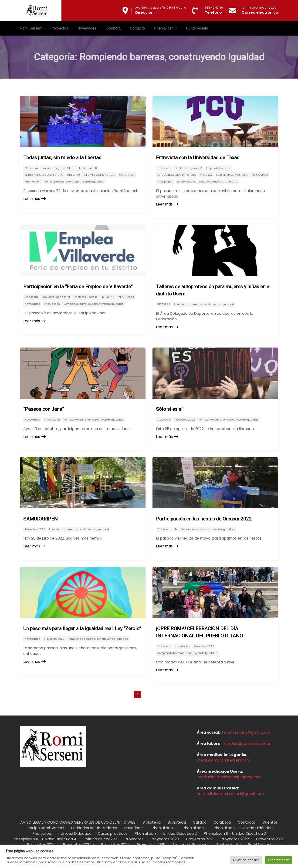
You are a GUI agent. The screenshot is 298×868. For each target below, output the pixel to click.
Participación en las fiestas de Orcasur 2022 (204, 519)
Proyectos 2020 (165, 839)
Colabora (113, 28)
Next (156, 694)
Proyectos (60, 28)
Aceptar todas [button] (278, 860)
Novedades (87, 28)
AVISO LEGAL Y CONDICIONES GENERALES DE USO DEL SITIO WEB (78, 822)
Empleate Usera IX (86, 168)
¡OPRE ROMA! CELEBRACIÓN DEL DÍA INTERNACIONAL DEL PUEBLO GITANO (199, 632)
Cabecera (31, 168)
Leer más (35, 199)
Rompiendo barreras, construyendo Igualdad (74, 182)
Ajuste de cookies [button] (246, 860)
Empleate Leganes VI (56, 168)
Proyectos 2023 (270, 839)
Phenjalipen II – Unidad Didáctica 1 (244, 828)
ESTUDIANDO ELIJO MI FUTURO (44, 175)
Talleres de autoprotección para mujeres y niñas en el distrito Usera (213, 290)
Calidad (200, 822)
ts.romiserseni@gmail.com (246, 732)
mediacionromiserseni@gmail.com (229, 777)
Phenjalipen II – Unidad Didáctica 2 (166, 833)
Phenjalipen (33, 182)
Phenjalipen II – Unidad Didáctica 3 (235, 833)
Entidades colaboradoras (94, 828)
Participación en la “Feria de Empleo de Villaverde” (78, 287)
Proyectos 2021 (200, 839)
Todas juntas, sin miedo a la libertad (62, 158)
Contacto (137, 28)
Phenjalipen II (165, 28)
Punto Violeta (197, 28)
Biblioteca (152, 822)
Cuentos (270, 822)
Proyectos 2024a (78, 845)
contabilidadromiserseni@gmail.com (230, 794)
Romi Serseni (31, 28)
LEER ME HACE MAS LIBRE (99, 175)
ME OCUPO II (127, 175)
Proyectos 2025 (115, 845)
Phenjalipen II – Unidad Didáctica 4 (45, 839)
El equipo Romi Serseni (44, 828)
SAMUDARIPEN (41, 519)
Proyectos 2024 (41, 845)
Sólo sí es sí (169, 409)
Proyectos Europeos (191, 845)
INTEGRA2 (74, 175)
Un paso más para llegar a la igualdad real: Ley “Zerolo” (82, 629)
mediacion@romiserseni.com (223, 760)
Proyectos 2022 (185, 420)
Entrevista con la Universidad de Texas (198, 158)
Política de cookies (100, 839)
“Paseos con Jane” (44, 409)
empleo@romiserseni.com (248, 744)
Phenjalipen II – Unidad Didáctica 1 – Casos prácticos (80, 833)
